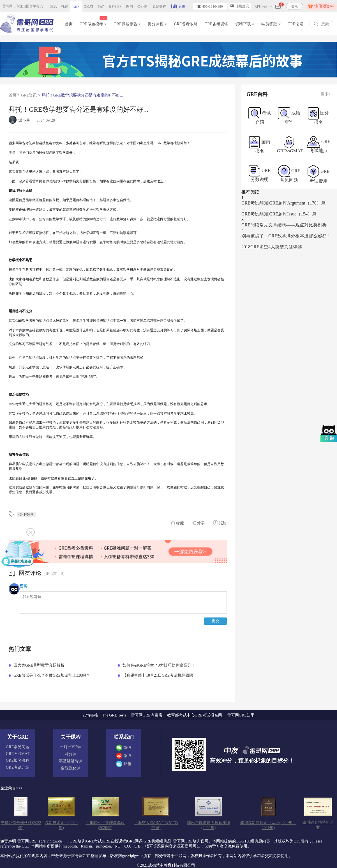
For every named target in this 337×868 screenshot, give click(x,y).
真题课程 (159, 6)
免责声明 (8, 841)
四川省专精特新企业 (318, 825)
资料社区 (115, 6)
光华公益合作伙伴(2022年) (21, 825)
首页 (69, 24)
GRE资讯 (29, 95)
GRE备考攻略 (186, 24)
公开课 (142, 6)
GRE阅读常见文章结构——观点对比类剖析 (284, 225)
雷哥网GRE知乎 (241, 715)
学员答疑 (271, 24)
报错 (220, 523)
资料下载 (245, 24)
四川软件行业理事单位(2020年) (105, 825)
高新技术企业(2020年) (61, 825)
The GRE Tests (114, 715)
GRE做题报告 (127, 24)
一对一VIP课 (71, 747)
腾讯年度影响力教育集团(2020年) (209, 825)
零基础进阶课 (71, 761)
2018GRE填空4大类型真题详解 (272, 247)
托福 (65, 6)
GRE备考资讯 (216, 24)
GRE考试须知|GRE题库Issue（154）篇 (279, 214)
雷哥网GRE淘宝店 (147, 715)
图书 (130, 6)
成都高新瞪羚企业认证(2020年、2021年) (268, 825)
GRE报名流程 (18, 760)
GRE (76, 7)
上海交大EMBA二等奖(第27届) (156, 825)
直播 (178, 6)
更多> (326, 94)
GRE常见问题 (18, 747)
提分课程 (157, 24)
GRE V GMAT (18, 754)
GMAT (89, 6)
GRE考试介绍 (18, 767)
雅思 (54, 6)
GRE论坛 (296, 24)
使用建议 (240, 6)
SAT (101, 6)
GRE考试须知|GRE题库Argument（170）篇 (283, 203)
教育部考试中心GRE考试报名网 (195, 715)
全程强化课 (71, 768)
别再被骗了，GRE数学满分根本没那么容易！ (286, 236)
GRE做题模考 (93, 23)
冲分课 (71, 754)
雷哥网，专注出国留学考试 (23, 6)
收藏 (177, 523)
